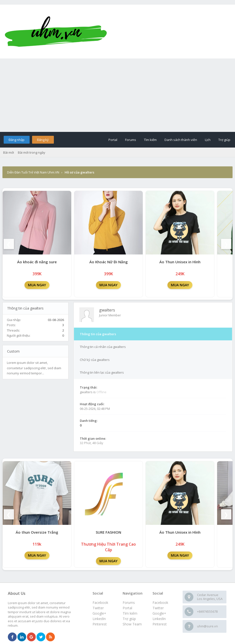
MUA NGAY (37, 285)
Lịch (208, 140)
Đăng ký (43, 140)
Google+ (159, 613)
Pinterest (160, 624)
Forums (131, 140)
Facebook (160, 603)
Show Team (132, 624)
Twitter (158, 608)
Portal (113, 140)
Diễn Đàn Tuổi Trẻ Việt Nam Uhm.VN (33, 172)
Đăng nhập (17, 140)
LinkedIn (159, 619)
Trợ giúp (224, 140)
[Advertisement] (117, 95)
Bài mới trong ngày (32, 152)
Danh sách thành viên (181, 140)
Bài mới (9, 152)
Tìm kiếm (150, 140)
